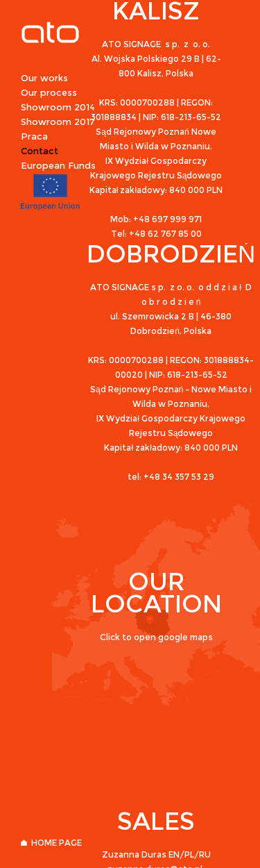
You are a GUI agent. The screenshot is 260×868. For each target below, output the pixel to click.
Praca (34, 136)
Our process (49, 92)
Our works (44, 78)
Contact (40, 151)
